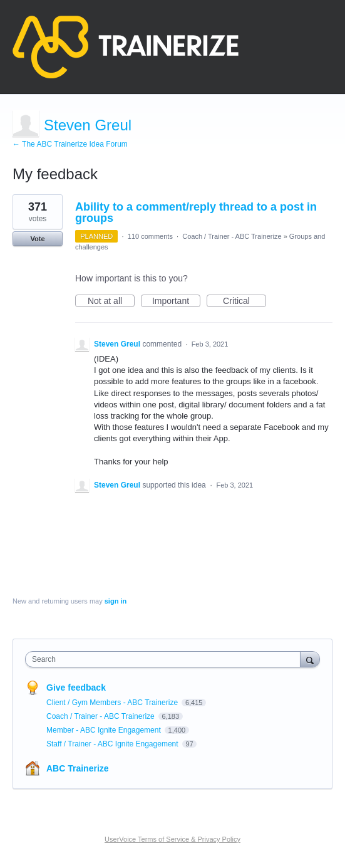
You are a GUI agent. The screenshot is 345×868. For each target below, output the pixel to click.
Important (176, 301)
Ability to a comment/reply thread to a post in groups (196, 212)
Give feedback (76, 688)
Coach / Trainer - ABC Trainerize (232, 236)
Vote (37, 239)
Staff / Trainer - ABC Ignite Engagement (113, 744)
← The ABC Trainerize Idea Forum (70, 144)
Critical (245, 301)
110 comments (150, 236)
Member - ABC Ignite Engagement (105, 730)
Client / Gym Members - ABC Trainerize (113, 703)
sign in (116, 601)
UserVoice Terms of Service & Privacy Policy (172, 839)
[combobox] (166, 659)
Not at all (111, 301)
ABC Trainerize (78, 768)
